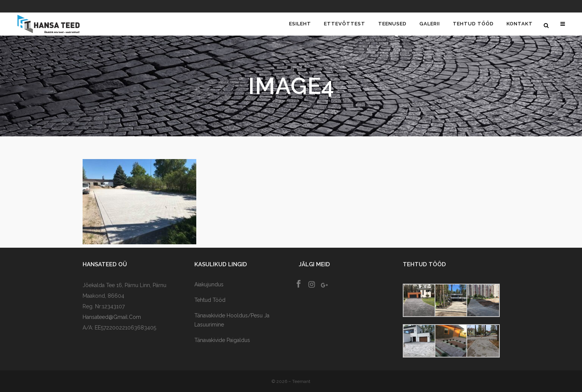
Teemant (301, 381)
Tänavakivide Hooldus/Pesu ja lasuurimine (232, 320)
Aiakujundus (209, 284)
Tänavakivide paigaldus (222, 340)
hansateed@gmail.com (112, 317)
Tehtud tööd (210, 300)
